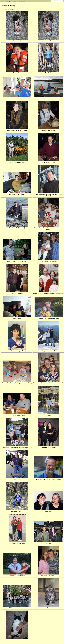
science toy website (56, 479)
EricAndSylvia (5, 1)
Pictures (13, 1)
